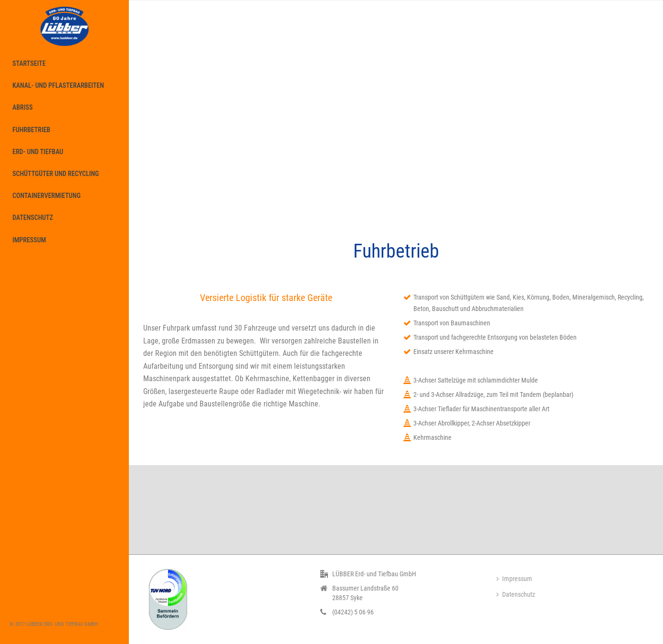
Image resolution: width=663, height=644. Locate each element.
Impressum (514, 579)
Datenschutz (516, 594)
